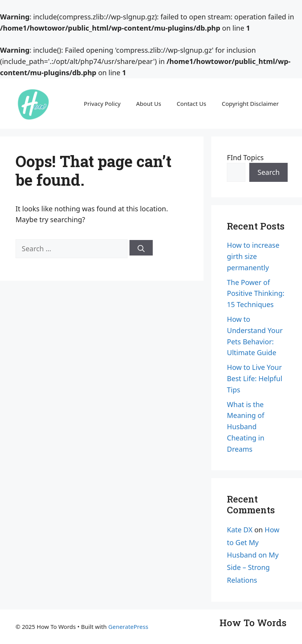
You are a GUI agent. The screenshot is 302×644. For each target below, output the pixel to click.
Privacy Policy (102, 104)
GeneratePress (128, 627)
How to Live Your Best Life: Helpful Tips (255, 378)
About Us (149, 104)
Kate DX (240, 530)
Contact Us (192, 104)
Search (268, 172)
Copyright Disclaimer (250, 104)
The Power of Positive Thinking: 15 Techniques (255, 294)
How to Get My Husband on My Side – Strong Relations (253, 555)
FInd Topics (245, 157)
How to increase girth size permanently (253, 256)
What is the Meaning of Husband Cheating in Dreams (246, 427)
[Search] (141, 248)
